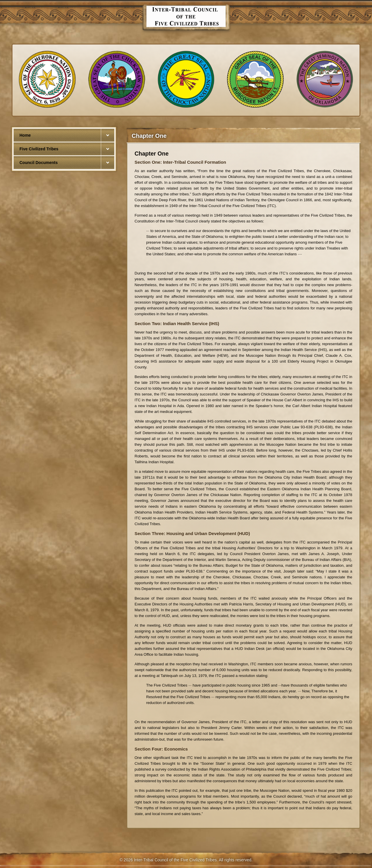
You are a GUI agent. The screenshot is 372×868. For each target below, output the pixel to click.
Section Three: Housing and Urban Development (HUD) (192, 533)
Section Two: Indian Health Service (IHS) (177, 324)
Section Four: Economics (161, 749)
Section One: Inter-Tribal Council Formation (180, 162)
